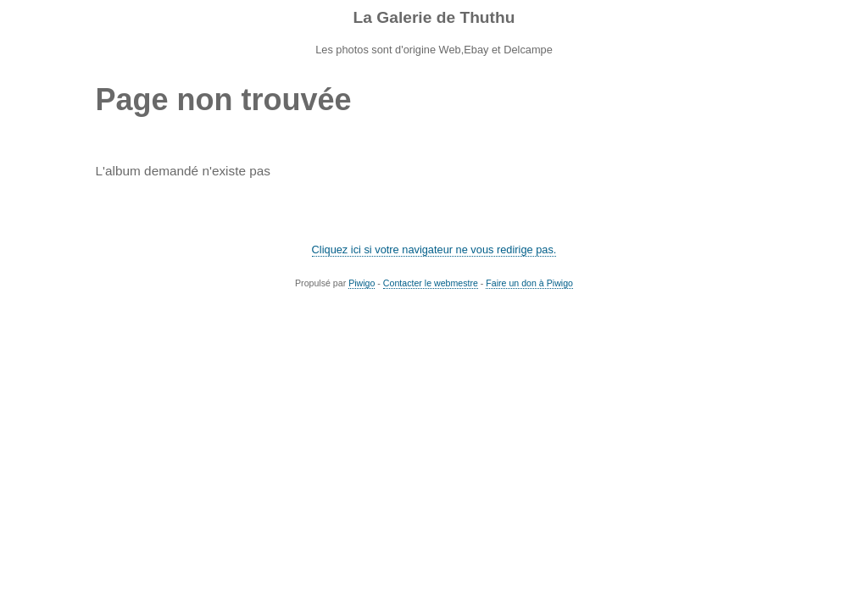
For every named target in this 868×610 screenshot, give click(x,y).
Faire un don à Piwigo (529, 283)
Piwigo (362, 283)
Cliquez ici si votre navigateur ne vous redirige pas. (434, 250)
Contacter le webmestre (431, 283)
